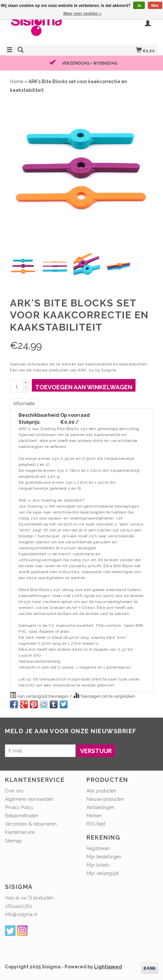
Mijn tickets (98, 865)
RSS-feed (96, 824)
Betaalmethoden (22, 816)
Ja (139, 6)
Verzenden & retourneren (31, 824)
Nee (155, 6)
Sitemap (13, 841)
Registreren (98, 848)
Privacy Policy (19, 807)
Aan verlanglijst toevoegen (40, 695)
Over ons (14, 791)
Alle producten (101, 791)
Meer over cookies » (82, 14)
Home (17, 82)
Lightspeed (108, 967)
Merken (94, 816)
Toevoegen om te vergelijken (104, 695)
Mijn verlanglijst (103, 873)
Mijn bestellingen (104, 857)
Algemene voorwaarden (29, 799)
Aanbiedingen (100, 807)
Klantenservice (20, 832)
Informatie (24, 404)
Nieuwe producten (105, 799)
